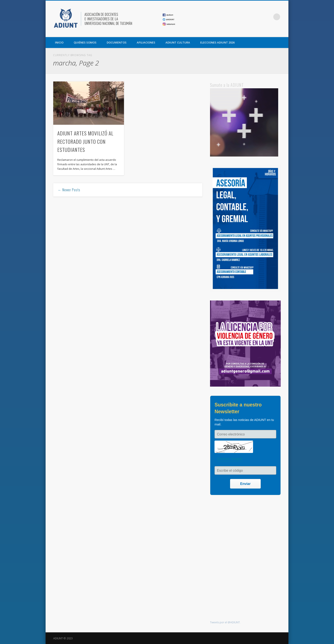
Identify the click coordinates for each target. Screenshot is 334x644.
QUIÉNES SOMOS (85, 42)
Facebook (250, 17)
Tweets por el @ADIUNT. (225, 622)
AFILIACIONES (146, 42)
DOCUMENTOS (117, 42)
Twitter (259, 17)
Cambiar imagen (230, 459)
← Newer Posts (69, 190)
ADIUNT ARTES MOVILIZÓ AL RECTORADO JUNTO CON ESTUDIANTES (85, 141)
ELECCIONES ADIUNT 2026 (217, 42)
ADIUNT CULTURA (178, 42)
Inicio (59, 42)
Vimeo (268, 17)
